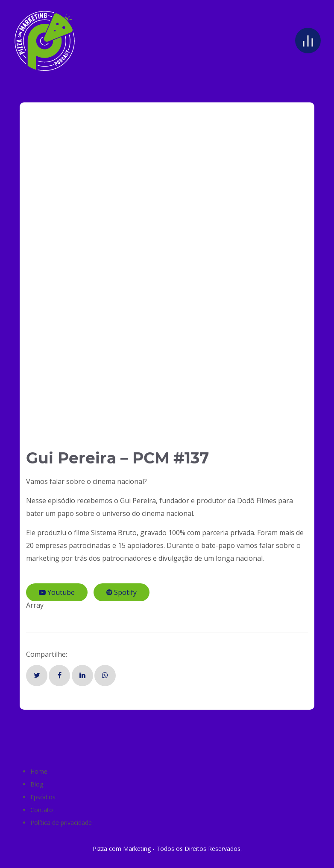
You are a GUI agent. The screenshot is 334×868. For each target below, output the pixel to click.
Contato (42, 810)
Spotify (122, 592)
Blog (37, 784)
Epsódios (43, 797)
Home (39, 771)
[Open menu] (308, 41)
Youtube (57, 592)
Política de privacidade (61, 823)
